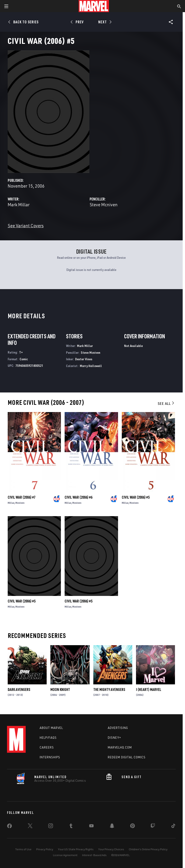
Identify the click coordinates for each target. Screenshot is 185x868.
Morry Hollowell (91, 366)
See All (166, 403)
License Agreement (65, 855)
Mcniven (20, 503)
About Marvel (51, 728)
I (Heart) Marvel (149, 689)
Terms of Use (23, 849)
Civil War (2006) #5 (136, 497)
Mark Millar (19, 205)
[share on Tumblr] (71, 827)
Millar (11, 503)
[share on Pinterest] (133, 827)
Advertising (118, 728)
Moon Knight (60, 689)
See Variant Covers (26, 226)
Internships (50, 757)
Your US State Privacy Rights (76, 849)
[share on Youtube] (91, 827)
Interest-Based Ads (94, 855)
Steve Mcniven (104, 205)
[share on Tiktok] (173, 827)
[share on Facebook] (9, 827)
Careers (47, 747)
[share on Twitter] (30, 827)
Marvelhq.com (120, 747)
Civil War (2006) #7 (22, 497)
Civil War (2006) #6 (79, 497)
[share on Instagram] (51, 827)
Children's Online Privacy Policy (148, 849)
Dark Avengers (19, 689)
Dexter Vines (84, 359)
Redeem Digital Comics (127, 757)
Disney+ (114, 738)
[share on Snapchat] (112, 827)
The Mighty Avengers (109, 689)
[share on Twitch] (153, 827)
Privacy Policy (45, 849)
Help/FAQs (48, 738)
